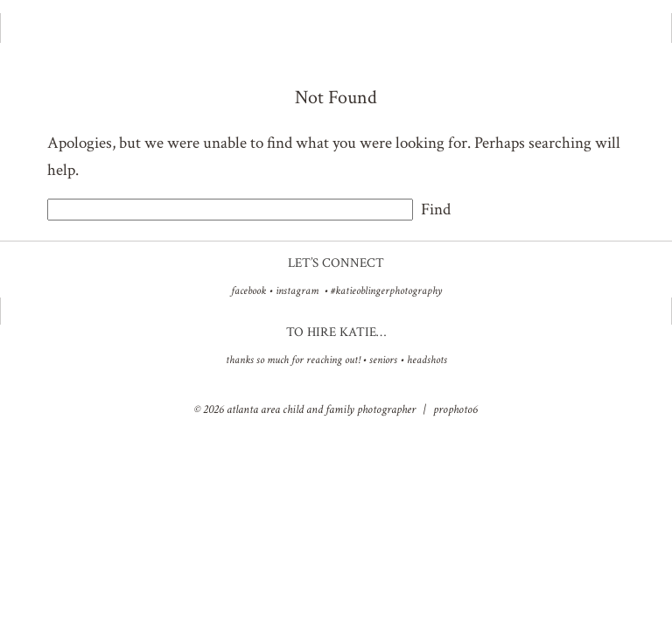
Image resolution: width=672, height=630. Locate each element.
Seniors (383, 360)
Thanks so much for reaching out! (293, 360)
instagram (297, 291)
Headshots (427, 360)
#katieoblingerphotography (386, 291)
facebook (248, 291)
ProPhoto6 (455, 409)
